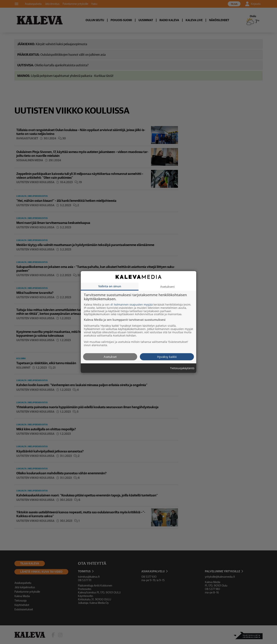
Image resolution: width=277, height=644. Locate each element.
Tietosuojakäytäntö (182, 368)
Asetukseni (167, 286)
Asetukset (110, 356)
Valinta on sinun (110, 286)
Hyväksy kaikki (167, 356)
